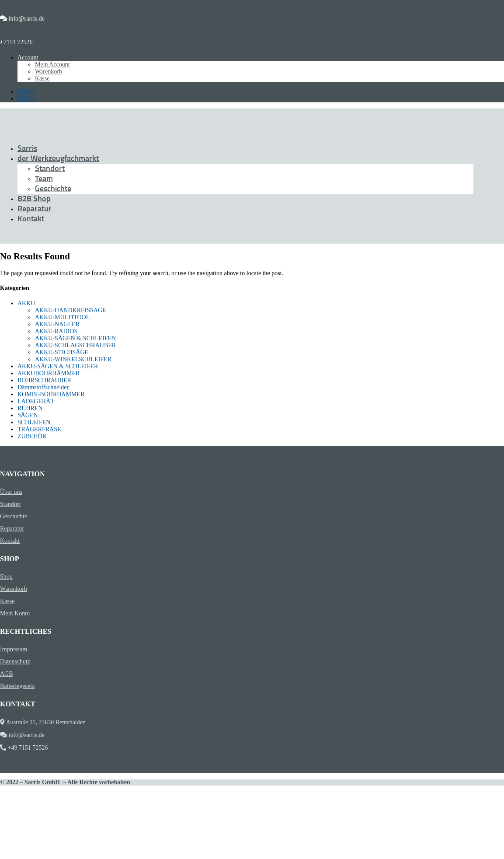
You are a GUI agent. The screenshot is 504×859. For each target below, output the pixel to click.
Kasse (42, 79)
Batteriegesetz (17, 686)
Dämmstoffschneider (43, 387)
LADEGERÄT (36, 401)
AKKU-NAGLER (57, 324)
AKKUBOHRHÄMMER (49, 373)
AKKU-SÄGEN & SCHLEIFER (58, 366)
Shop (6, 577)
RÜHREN (30, 408)
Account (28, 58)
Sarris (27, 149)
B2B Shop (34, 199)
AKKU (26, 303)
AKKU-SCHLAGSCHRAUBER (75, 345)
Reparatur (35, 209)
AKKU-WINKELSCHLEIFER (73, 359)
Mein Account (52, 65)
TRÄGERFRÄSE (39, 429)
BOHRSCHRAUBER (44, 380)
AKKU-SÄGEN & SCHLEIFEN (75, 338)
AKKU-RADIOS (56, 331)
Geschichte (53, 189)
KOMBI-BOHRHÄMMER (51, 394)
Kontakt (31, 219)
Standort (50, 169)
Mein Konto (15, 613)
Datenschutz (15, 662)
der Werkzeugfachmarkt (58, 159)
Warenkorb (49, 72)
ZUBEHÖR (32, 436)
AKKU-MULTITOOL (62, 317)
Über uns (11, 492)
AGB (7, 674)
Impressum (14, 649)
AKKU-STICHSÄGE (62, 352)
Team (44, 179)
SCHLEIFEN (34, 422)
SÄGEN (28, 415)
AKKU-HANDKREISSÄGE (71, 310)
